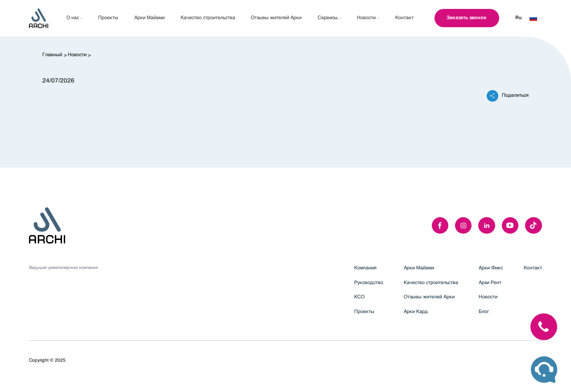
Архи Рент (490, 283)
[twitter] (533, 225)
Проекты (364, 312)
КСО (359, 297)
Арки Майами (419, 268)
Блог (484, 312)
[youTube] (510, 225)
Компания (365, 268)
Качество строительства (431, 283)
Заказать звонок (467, 18)
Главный (52, 55)
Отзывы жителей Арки (429, 297)
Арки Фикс (491, 268)
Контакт (533, 268)
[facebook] (440, 225)
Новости (77, 55)
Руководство (369, 283)
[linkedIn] (486, 225)
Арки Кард (416, 312)
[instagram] (463, 225)
